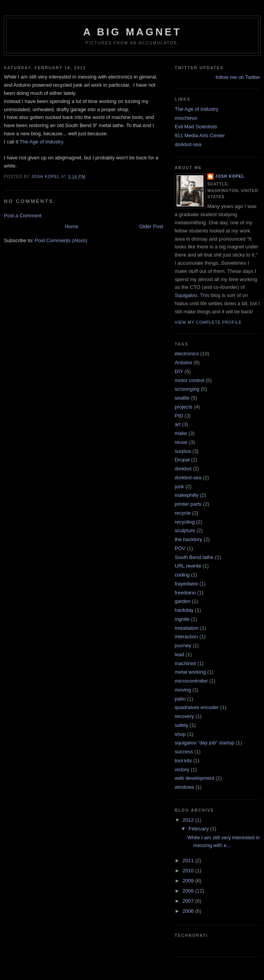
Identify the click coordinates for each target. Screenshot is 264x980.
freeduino (185, 593)
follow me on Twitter (238, 77)
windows (184, 787)
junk (179, 487)
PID (179, 416)
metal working (190, 672)
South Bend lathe (194, 557)
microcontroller (191, 681)
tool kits (183, 761)
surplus (183, 451)
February (200, 829)
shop (180, 734)
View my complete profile (208, 322)
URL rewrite (188, 566)
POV (180, 548)
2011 (189, 860)
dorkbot (183, 469)
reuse (181, 442)
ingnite (182, 619)
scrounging (187, 389)
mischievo (186, 118)
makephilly (187, 495)
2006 (189, 911)
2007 (189, 901)
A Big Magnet (132, 32)
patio (180, 699)
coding (182, 575)
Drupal (182, 460)
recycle (183, 513)
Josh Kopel (230, 176)
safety (181, 725)
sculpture (185, 530)
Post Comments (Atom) (61, 240)
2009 (189, 881)
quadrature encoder (197, 707)
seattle (182, 398)
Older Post (151, 226)
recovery (184, 716)
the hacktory (188, 539)
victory (182, 770)
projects (184, 407)
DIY (179, 371)
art (178, 424)
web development (195, 778)
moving (183, 690)
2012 (189, 820)
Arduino (183, 362)
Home (72, 226)
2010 (189, 871)
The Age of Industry (41, 142)
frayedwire (186, 584)
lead (180, 654)
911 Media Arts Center (200, 135)
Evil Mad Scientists (196, 127)
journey (183, 645)
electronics (187, 354)
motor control (189, 380)
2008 (189, 891)
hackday (184, 610)
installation (187, 628)
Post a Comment (23, 216)
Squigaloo (186, 295)
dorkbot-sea (188, 144)
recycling (185, 522)
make (181, 433)
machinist (185, 663)
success (184, 752)
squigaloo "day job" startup (205, 743)
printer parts (188, 504)
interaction (186, 637)
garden (182, 601)
